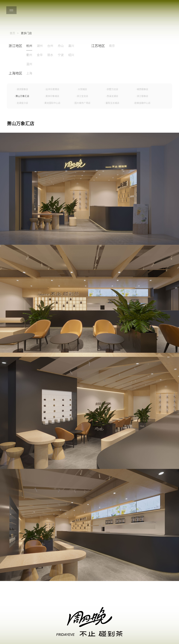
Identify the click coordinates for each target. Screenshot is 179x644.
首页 (12, 33)
